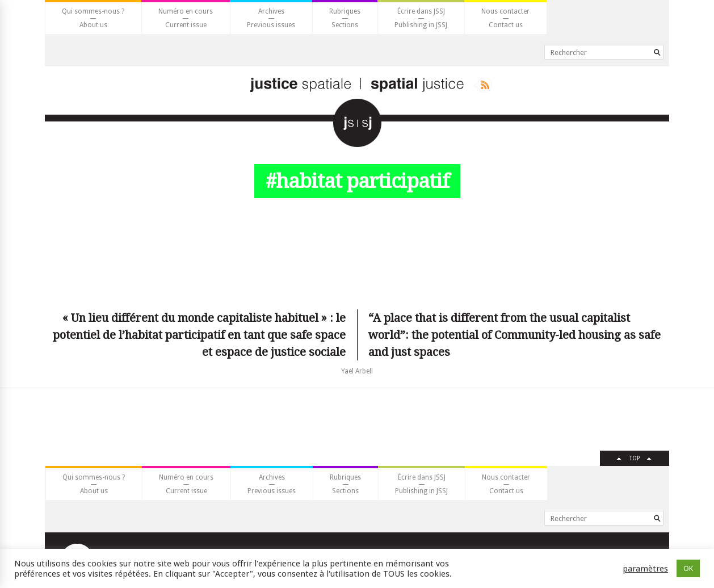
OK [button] (688, 568)
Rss (483, 85)
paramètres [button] (645, 569)
